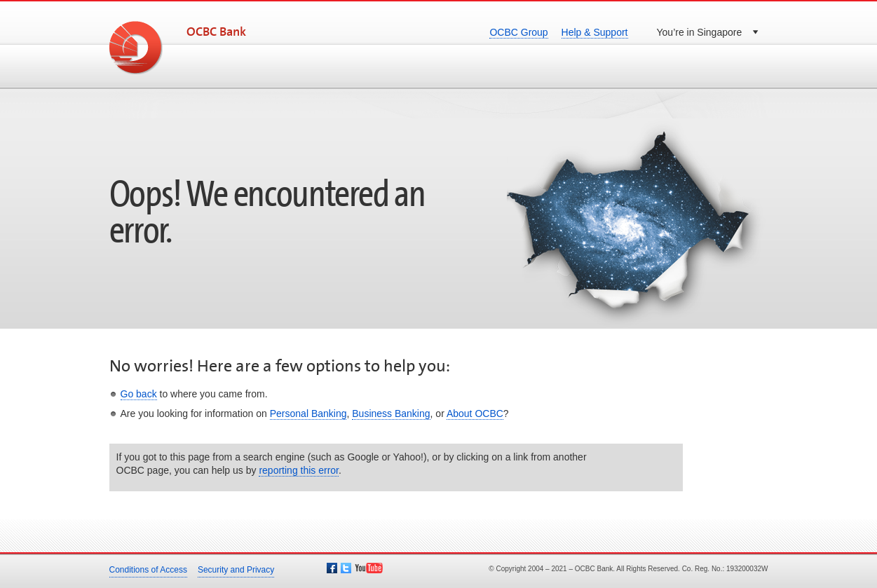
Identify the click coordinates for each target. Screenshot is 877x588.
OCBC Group (518, 32)
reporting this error (299, 470)
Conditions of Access (148, 570)
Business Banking (391, 413)
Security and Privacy (236, 570)
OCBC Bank (216, 32)
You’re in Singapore (700, 32)
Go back (139, 394)
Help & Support (595, 32)
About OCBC (475, 413)
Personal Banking (308, 413)
